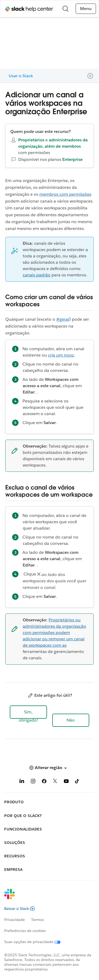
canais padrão (37, 275)
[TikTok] (77, 782)
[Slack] (45, 897)
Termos (37, 920)
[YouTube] (66, 782)
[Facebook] (44, 782)
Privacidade (15, 920)
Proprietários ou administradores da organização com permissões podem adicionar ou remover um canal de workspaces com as (54, 633)
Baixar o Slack (20, 909)
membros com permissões (65, 194)
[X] (55, 782)
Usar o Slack (21, 76)
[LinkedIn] (22, 782)
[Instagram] (33, 782)
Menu (86, 9)
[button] (28, 712)
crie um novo (61, 355)
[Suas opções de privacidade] (36, 942)
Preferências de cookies (25, 931)
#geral (63, 319)
